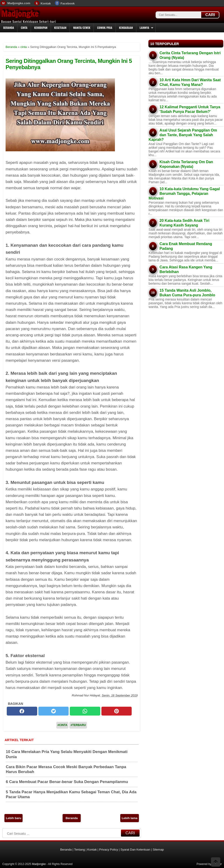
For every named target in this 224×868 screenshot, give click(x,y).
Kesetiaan (60, 28)
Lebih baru (13, 818)
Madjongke (20, 14)
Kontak (46, 3)
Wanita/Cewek (82, 28)
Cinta (24, 28)
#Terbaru (78, 725)
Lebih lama (130, 818)
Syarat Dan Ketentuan (135, 849)
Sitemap (158, 849)
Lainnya (144, 28)
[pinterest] (117, 711)
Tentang (79, 849)
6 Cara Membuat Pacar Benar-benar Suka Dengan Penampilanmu (67, 782)
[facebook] (22, 711)
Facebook (68, 3)
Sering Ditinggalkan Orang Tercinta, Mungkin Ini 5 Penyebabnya (69, 64)
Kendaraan (126, 28)
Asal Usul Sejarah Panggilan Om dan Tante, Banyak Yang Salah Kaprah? (183, 135)
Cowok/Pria (105, 28)
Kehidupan (41, 28)
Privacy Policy (109, 849)
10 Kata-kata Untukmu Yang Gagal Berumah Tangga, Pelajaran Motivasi (184, 194)
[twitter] (54, 711)
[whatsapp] (85, 711)
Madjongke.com (19, 3)
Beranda (9, 28)
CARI (210, 15)
